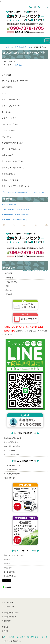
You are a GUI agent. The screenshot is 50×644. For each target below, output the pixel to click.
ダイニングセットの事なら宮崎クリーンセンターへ (23, 192)
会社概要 (7, 560)
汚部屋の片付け (9, 478)
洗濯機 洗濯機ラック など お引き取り (15, 215)
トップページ (7, 47)
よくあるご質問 (9, 572)
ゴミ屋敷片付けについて (12, 465)
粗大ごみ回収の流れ (11, 442)
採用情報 (7, 564)
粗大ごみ (26, 47)
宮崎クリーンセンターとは (13, 555)
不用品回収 (10, 278)
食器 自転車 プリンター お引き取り (14, 220)
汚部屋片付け (7, 621)
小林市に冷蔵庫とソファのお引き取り (15, 209)
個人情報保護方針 (10, 576)
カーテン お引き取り (9, 204)
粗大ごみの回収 (7, 602)
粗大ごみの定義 (9, 450)
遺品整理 (9, 294)
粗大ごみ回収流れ (8, 606)
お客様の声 (8, 568)
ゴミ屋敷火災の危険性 (12, 474)
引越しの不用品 (11, 282)
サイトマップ (44, 7)
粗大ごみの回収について (12, 438)
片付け (8, 286)
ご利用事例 (18, 47)
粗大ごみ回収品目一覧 (12, 455)
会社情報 (34, 7)
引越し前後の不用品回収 (12, 446)
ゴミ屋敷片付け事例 (11, 470)
